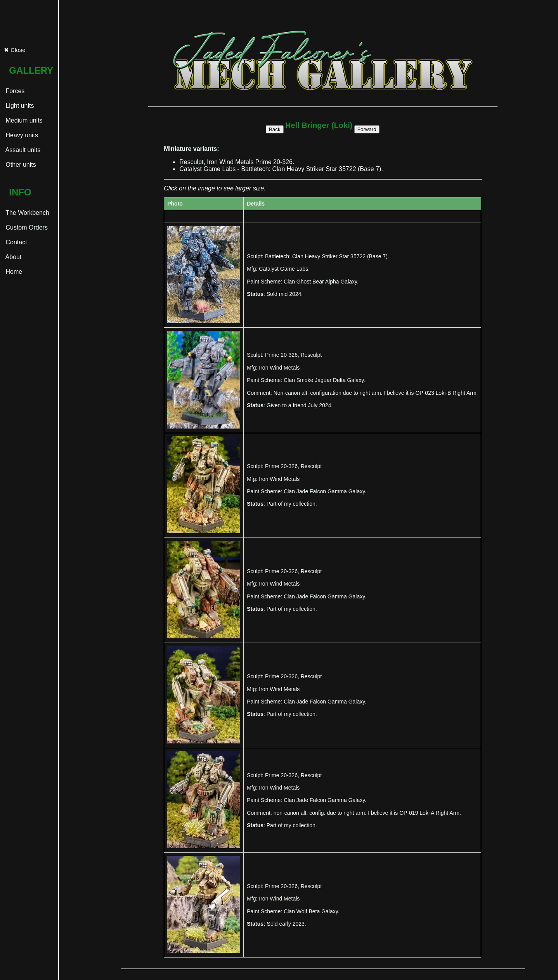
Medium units (23, 120)
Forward (367, 129)
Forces (14, 91)
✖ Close (15, 50)
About (13, 257)
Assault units (22, 150)
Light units (19, 106)
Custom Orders (26, 227)
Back (275, 129)
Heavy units (21, 135)
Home (13, 272)
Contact (16, 242)
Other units (20, 165)
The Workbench (27, 213)
